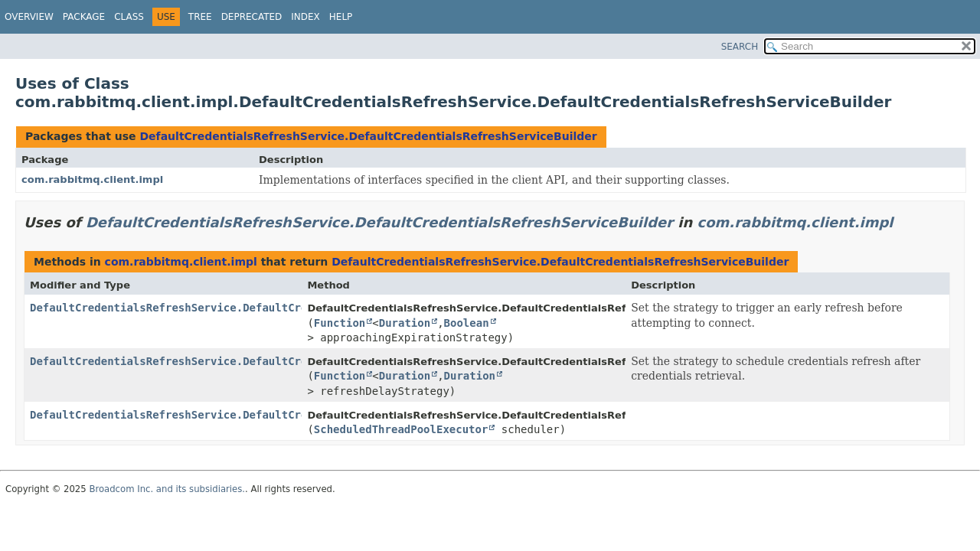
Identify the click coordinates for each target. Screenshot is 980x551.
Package (84, 17)
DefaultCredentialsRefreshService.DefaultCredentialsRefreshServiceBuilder (368, 136)
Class (129, 17)
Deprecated (252, 17)
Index (305, 17)
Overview (29, 17)
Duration (405, 323)
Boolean (467, 323)
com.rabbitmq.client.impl (92, 179)
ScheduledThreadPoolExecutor (401, 429)
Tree (200, 17)
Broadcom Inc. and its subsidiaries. (167, 489)
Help (341, 17)
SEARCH (740, 47)
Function (340, 323)
